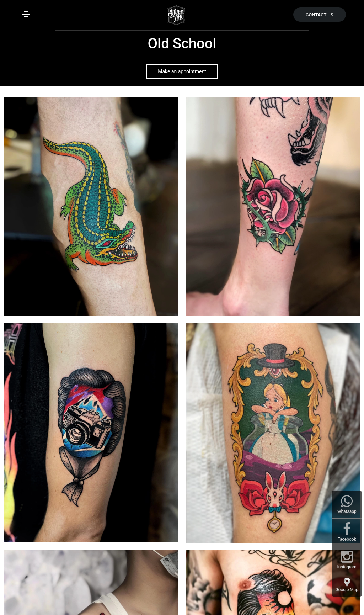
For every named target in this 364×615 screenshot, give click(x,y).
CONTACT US (320, 15)
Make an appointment (182, 71)
